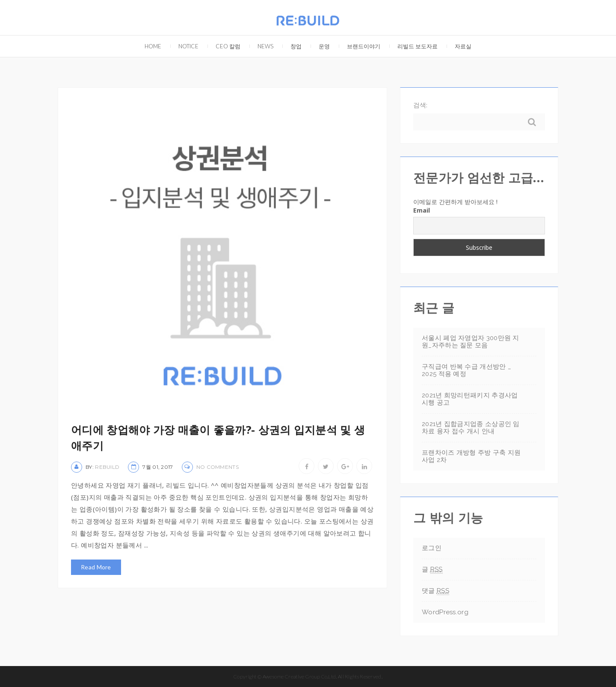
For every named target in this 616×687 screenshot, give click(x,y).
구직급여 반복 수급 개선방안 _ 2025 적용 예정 (466, 370)
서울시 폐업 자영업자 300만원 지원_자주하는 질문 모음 (471, 342)
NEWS (261, 43)
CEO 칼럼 (224, 43)
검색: (420, 105)
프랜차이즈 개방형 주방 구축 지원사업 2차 (471, 456)
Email (422, 210)
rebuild (107, 467)
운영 (320, 43)
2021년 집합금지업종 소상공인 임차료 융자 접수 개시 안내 (471, 428)
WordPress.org (445, 612)
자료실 (459, 43)
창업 (292, 43)
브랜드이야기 (359, 43)
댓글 (435, 591)
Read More (96, 567)
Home (149, 43)
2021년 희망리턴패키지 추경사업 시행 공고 (470, 399)
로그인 (432, 548)
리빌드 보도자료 (413, 43)
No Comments (218, 467)
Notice (184, 43)
